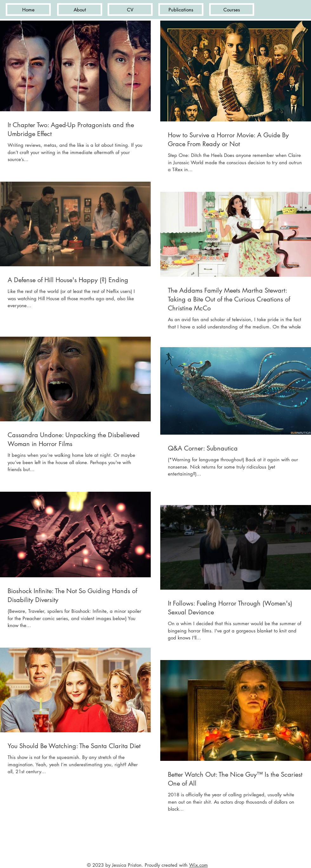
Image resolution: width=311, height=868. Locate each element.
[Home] (28, 10)
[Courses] (232, 10)
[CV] (130, 10)
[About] (80, 10)
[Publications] (181, 10)
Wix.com (199, 865)
